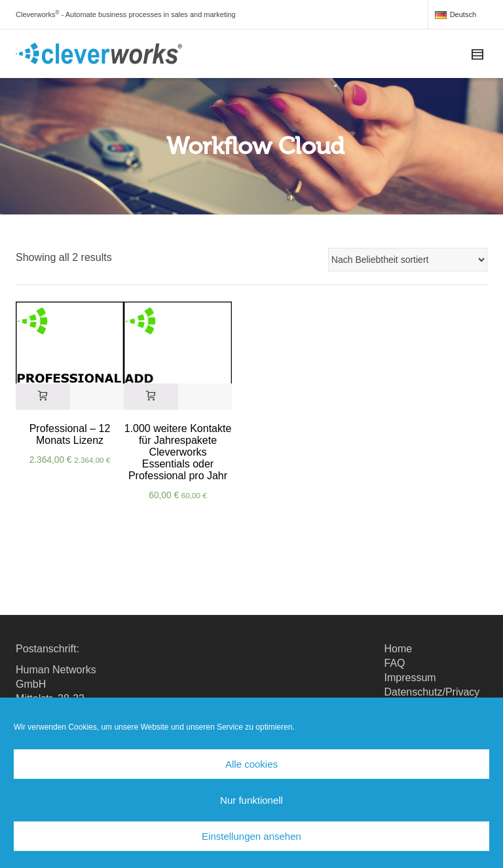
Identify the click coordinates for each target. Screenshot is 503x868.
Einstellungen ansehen (251, 836)
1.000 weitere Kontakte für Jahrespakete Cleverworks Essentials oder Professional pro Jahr (178, 452)
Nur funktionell (251, 800)
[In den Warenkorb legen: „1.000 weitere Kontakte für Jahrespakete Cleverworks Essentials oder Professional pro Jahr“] (151, 397)
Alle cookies (251, 764)
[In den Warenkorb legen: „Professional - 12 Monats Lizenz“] (43, 397)
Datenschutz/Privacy (432, 692)
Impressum (410, 678)
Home (399, 649)
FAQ (395, 663)
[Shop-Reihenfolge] (408, 260)
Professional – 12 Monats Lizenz (70, 434)
